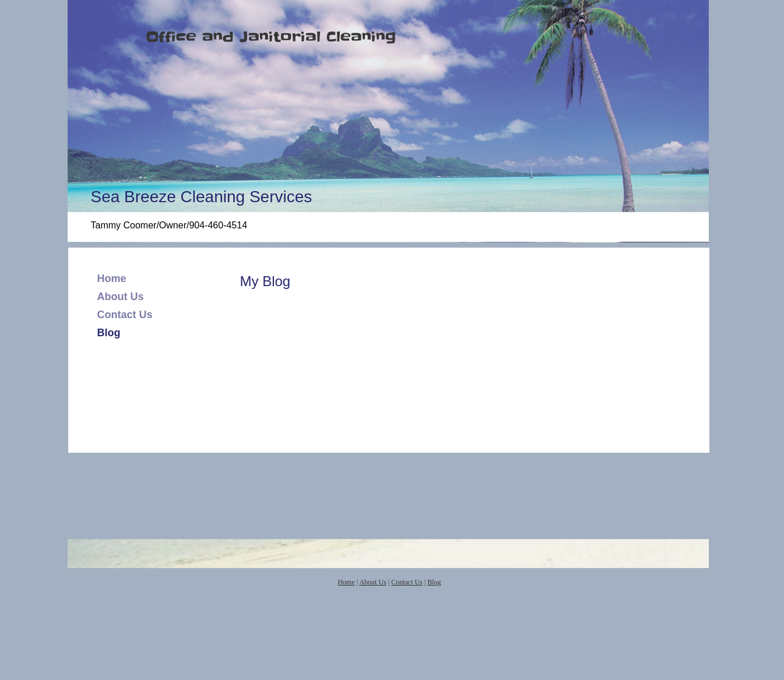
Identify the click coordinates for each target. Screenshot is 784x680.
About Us (121, 297)
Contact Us (125, 315)
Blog (109, 333)
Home (112, 279)
